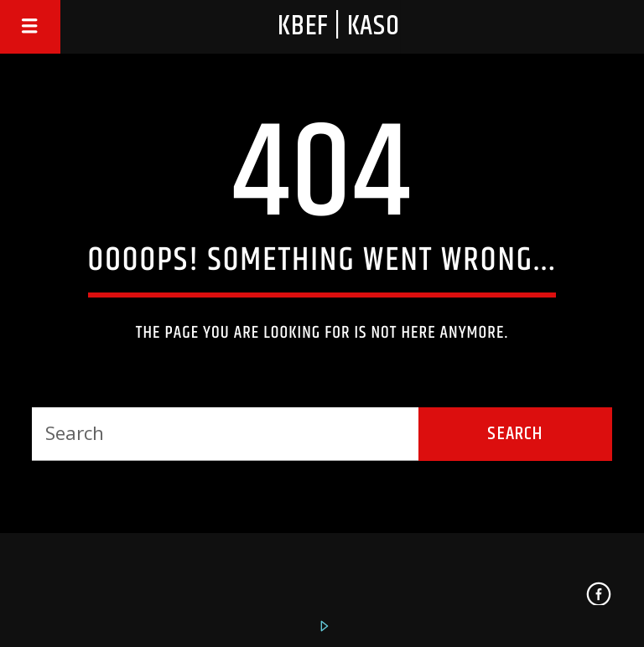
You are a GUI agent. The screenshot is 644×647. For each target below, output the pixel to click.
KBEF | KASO (339, 26)
